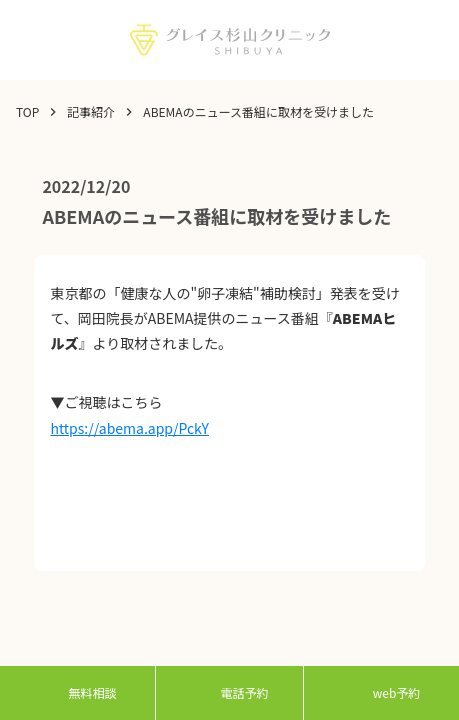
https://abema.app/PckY (129, 428)
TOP (27, 112)
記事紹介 (91, 112)
